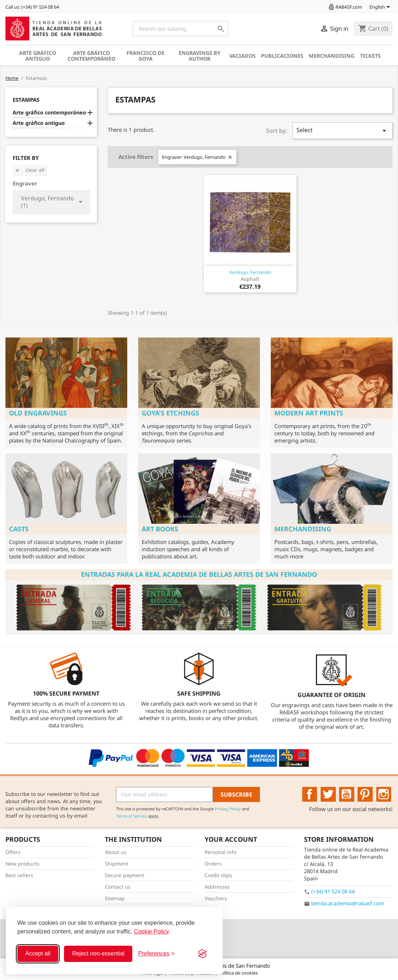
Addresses (217, 887)
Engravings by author (200, 56)
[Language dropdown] (381, 8)
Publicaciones (282, 56)
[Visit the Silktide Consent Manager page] (202, 954)
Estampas (26, 100)
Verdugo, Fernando (250, 272)
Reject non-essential (98, 953)
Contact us (118, 887)
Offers (13, 852)
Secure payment (125, 875)
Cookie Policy (152, 931)
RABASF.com (345, 7)
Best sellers (19, 875)
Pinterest (365, 794)
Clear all (29, 170)
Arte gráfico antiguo (38, 56)
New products (22, 864)
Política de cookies (238, 973)
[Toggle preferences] (156, 954)
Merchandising (331, 56)
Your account (231, 839)
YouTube (347, 794)
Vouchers (216, 898)
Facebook (310, 794)
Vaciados (242, 56)
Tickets (370, 56)
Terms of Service (131, 816)
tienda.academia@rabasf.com (348, 903)
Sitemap (115, 898)
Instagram (384, 794)
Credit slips (218, 875)
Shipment (117, 864)
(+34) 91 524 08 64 (333, 891)
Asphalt (250, 279)
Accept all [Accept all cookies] (38, 953)
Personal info (221, 852)
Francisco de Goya (145, 56)
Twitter (328, 794)
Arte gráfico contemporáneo (91, 56)
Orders (213, 864)
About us (116, 852)
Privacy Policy (228, 809)
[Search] (180, 29)
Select (343, 130)
